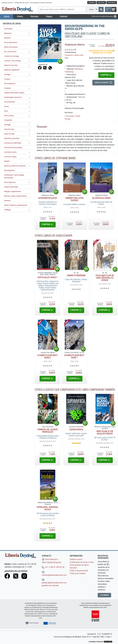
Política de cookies (78, 573)
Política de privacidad (79, 571)
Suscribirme (104, 595)
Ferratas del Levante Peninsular (48, 431)
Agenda (92, 3)
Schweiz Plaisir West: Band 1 (74, 356)
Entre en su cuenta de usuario (104, 16)
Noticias (101, 3)
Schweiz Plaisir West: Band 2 (48, 356)
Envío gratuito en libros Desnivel (41, 3)
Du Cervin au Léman (101, 198)
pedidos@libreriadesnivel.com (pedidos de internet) (54, 583)
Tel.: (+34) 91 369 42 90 (53, 567)
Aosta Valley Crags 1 (48, 277)
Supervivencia (76, 429)
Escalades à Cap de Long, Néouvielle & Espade (105, 278)
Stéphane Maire (75, 45)
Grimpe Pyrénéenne (76, 275)
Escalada (70, 116)
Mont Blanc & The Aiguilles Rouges (105, 432)
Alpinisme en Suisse (48, 198)
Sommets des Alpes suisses (74, 199)
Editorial (112, 3)
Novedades (8, 29)
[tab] (42, 127)
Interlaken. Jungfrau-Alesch (48, 508)
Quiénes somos (7, 3)
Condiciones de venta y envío (82, 562)
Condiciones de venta (21, 3)
